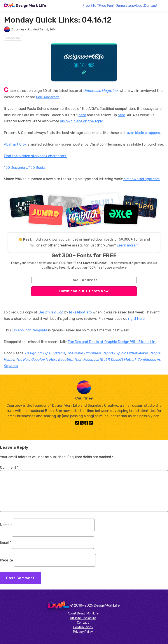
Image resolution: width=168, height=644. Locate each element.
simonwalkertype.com (141, 179)
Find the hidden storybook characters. (35, 156)
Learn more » (128, 245)
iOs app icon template (30, 330)
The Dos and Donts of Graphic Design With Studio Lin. (112, 342)
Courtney (18, 29)
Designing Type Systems (45, 353)
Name (6, 525)
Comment (9, 467)
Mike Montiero (80, 312)
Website (6, 560)
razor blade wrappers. (143, 133)
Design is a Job (51, 312)
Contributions (83, 627)
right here (136, 319)
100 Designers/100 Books (25, 168)
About (139, 6)
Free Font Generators (116, 6)
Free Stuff (91, 6)
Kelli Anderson (48, 97)
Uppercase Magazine (101, 91)
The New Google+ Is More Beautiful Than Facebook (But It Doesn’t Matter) (76, 360)
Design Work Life (31, 6)
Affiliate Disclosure (83, 618)
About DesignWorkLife (83, 613)
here (82, 115)
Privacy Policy (83, 632)
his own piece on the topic (81, 121)
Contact (151, 6)
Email (6, 543)
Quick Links (13, 38)
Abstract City (15, 144)
